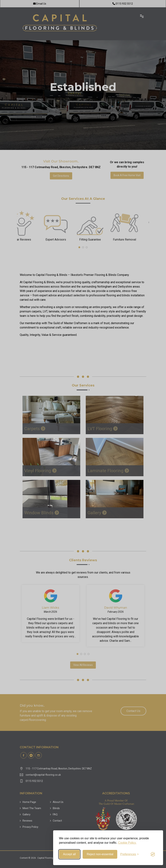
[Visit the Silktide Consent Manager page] (153, 854)
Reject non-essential (100, 854)
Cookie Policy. (127, 843)
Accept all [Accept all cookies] (69, 854)
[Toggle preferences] (129, 854)
